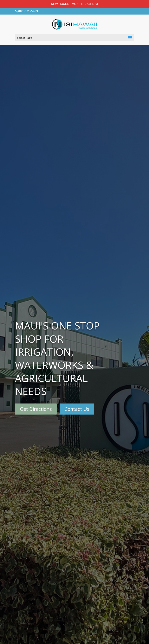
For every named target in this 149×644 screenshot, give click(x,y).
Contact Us (77, 409)
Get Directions (36, 409)
